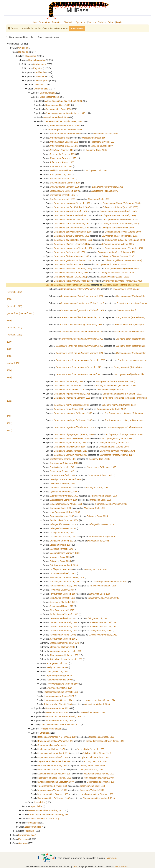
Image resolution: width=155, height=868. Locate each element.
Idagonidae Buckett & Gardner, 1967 (55, 761)
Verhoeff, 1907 (71, 211)
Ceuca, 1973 (63, 586)
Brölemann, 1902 (73, 413)
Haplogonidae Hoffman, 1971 (51, 749)
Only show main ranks (47, 37)
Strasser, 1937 (71, 256)
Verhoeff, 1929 (62, 598)
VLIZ (75, 866)
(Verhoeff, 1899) (118, 228)
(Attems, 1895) (71, 244)
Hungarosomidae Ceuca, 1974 (58, 700)
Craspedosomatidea (49, 97)
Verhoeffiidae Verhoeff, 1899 (91, 749)
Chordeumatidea (48, 93)
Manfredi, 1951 (62, 475)
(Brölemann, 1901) (120, 236)
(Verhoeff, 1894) (73, 269)
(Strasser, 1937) (118, 256)
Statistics (102, 22)
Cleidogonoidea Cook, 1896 (59, 109)
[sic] (59, 138)
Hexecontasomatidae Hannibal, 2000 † (47, 810)
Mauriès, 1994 (59, 680)
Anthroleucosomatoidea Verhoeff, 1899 (64, 101)
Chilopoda (23, 48)
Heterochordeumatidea (51, 729)
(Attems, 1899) (73, 232)
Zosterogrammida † (34, 827)
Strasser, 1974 (63, 524)
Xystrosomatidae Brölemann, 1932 (54, 798)
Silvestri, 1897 (106, 134)
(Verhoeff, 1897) (120, 207)
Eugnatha (38, 68)
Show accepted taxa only (20, 37)
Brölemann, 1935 (64, 463)
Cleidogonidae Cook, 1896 (102, 737)
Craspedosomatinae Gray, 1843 (64, 643)
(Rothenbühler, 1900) (121, 224)
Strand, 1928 (63, 459)
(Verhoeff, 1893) (72, 439)
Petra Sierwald (122, 866)
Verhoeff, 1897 (62, 199)
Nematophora (42, 81)
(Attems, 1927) (112, 390)
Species (50, 285)
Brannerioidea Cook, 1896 (58, 105)
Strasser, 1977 (63, 537)
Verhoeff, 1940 (61, 549)
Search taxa (45, 22)
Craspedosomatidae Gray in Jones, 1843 (63, 121)
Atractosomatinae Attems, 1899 (64, 125)
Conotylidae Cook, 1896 (96, 761)
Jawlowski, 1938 (62, 170)
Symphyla (23, 843)
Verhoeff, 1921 (72, 203)
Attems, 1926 (69, 264)
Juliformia (40, 72)
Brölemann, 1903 (73, 240)
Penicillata (30, 831)
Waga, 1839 (59, 676)
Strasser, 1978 (61, 166)
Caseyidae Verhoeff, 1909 (92, 790)
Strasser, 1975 (64, 142)
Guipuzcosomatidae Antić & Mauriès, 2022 (60, 725)
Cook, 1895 (96, 150)
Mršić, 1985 (62, 484)
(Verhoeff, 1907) (118, 211)
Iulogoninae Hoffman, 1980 (62, 647)
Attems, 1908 (66, 504)
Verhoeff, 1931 (63, 635)
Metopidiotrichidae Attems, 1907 (99, 774)
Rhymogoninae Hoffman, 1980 (64, 655)
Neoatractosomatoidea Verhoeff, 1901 (63, 716)
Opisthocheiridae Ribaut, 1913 (97, 753)
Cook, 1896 (61, 569)
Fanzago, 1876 (63, 158)
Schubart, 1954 (64, 520)
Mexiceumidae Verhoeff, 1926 (51, 770)
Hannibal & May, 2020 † (44, 819)
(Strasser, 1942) (119, 405)
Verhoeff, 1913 (82, 296)
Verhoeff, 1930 (65, 582)
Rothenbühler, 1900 (72, 224)
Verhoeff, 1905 (65, 183)
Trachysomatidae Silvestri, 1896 (52, 786)
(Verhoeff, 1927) (119, 215)
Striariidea (45, 733)
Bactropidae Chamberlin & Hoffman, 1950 (57, 737)
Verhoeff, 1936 (64, 553)
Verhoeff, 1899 (71, 228)
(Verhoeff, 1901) (80, 360)
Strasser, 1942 (71, 405)
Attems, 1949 (61, 150)
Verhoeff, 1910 (71, 451)
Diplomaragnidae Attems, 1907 (101, 782)
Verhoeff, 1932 (62, 179)
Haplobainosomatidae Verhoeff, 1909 (61, 692)
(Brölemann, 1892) (118, 252)
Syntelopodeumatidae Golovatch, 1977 (56, 782)
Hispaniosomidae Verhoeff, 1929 (53, 757)
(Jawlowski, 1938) (123, 281)
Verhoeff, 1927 (62, 195)
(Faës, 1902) (69, 409)
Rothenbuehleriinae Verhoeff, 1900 (66, 659)
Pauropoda (24, 839)
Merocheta (41, 76)
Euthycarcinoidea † (27, 835)
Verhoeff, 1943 (62, 467)
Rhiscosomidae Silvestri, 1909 (58, 704)
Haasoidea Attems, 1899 (57, 712)
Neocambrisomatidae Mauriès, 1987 (54, 774)
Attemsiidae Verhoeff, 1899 (56, 117)
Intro (35, 22)
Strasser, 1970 (64, 146)
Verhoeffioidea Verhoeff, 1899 (59, 721)
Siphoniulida (36, 806)
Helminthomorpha (37, 60)
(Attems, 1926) (111, 264)
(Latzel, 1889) (70, 277)
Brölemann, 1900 (73, 260)
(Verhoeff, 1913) (115, 443)
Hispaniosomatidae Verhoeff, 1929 (54, 753)
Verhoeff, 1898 (65, 134)
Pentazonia (33, 823)
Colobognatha (40, 64)
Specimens (81, 22)
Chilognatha (30, 56)
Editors (111, 22)
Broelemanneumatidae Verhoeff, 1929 (55, 741)
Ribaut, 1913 (62, 471)
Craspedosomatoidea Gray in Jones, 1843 (65, 113)
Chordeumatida (41, 89)
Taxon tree (57, 22)
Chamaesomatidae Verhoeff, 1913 (99, 798)
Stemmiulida (39, 802)
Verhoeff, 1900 (64, 191)
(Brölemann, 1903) (125, 240)
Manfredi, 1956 (62, 602)
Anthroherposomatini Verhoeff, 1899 (65, 130)
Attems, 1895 (62, 162)
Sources (92, 22)
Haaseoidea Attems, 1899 (58, 708)
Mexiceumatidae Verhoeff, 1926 (52, 766)
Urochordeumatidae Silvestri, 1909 (97, 794)
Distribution (69, 22)
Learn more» (112, 858)
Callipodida (39, 85)
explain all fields (77, 28)
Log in (119, 22)
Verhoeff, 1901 (82, 310)
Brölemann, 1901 (72, 236)
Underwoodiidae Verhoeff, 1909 (52, 790)
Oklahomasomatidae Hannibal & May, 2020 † (50, 815)
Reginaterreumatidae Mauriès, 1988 (54, 778)
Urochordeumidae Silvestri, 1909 (53, 794)
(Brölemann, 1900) (122, 203)
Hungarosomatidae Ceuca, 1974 (59, 696)
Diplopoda (23, 52)
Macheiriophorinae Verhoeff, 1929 (65, 651)
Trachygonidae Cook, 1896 (93, 786)
